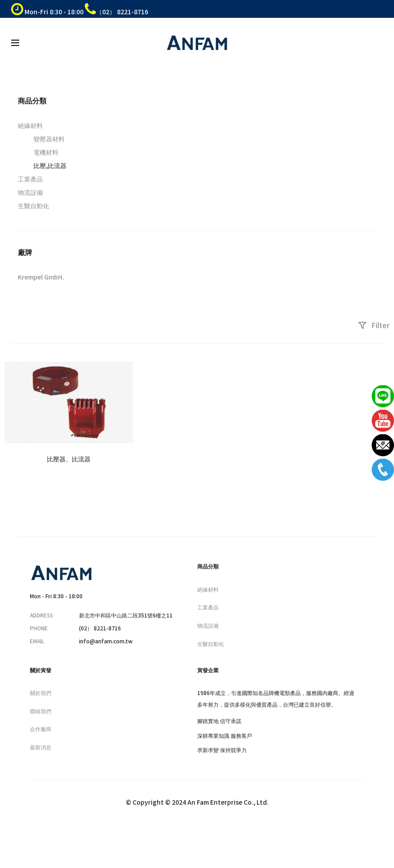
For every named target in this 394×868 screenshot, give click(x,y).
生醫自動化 (33, 206)
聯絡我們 (41, 711)
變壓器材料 (49, 139)
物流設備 (30, 192)
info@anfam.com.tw (106, 641)
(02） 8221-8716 (100, 628)
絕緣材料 (30, 125)
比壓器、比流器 (69, 459)
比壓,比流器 (50, 165)
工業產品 (30, 179)
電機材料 (46, 152)
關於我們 (41, 693)
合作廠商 (41, 729)
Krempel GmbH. (41, 277)
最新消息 (41, 747)
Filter (374, 325)
